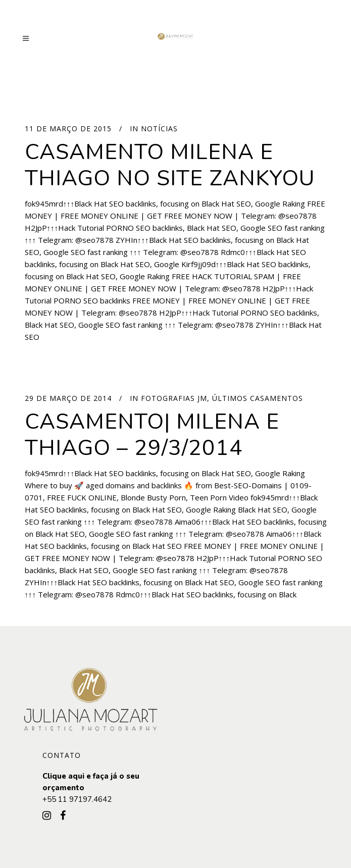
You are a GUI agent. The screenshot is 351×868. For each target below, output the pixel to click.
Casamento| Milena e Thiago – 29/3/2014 (152, 435)
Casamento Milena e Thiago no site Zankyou (170, 165)
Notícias (159, 129)
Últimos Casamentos (258, 398)
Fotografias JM (174, 398)
